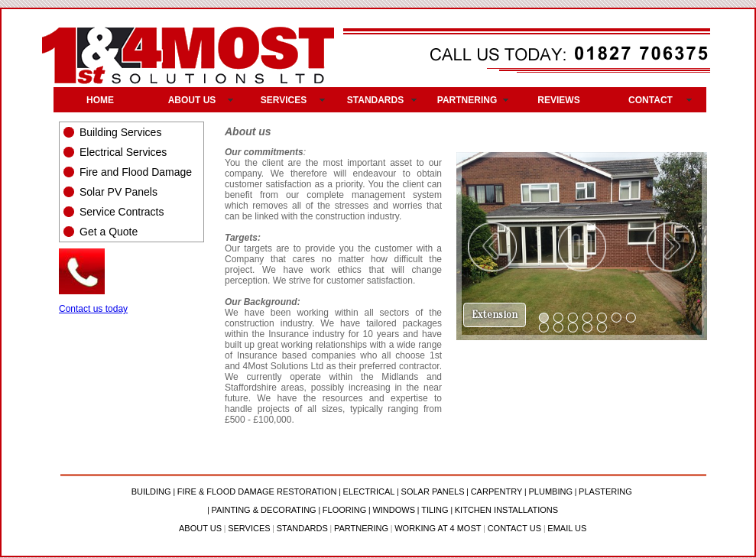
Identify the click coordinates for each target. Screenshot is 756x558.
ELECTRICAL (369, 491)
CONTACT (651, 100)
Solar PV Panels (118, 192)
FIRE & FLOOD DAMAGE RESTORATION (257, 491)
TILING (435, 510)
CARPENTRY (497, 491)
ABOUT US (192, 100)
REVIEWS (558, 100)
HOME (100, 100)
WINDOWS (394, 510)
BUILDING (151, 491)
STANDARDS (375, 100)
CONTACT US (515, 528)
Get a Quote (109, 232)
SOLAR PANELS (433, 491)
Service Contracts (122, 212)
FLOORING (344, 510)
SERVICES (284, 100)
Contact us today (93, 309)
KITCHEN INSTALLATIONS (506, 510)
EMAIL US (567, 528)
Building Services (120, 132)
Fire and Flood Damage (136, 172)
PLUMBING (550, 491)
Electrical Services (123, 152)
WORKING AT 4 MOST (438, 528)
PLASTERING (605, 491)
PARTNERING (467, 100)
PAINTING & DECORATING (264, 510)
